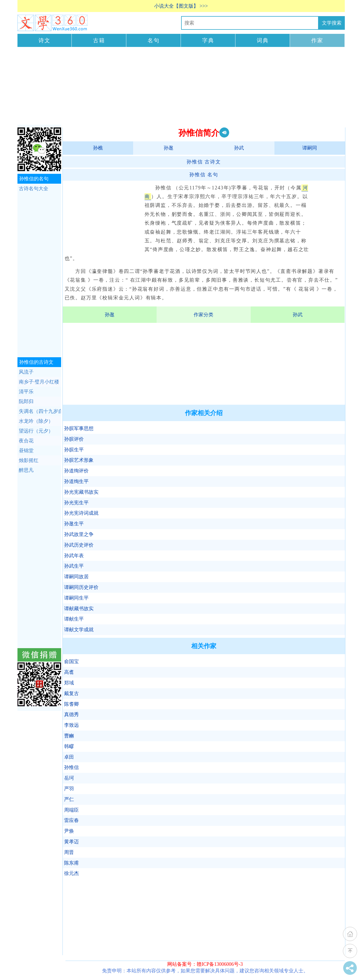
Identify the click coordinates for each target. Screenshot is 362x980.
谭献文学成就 (79, 630)
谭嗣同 (310, 148)
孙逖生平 (74, 524)
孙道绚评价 (76, 471)
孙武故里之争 (79, 534)
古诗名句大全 (34, 189)
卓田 (69, 757)
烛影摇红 (29, 460)
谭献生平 (74, 619)
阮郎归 (26, 401)
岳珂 (69, 778)
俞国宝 (71, 662)
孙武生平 (74, 566)
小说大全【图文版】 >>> (181, 6)
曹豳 (69, 736)
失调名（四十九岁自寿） (40, 411)
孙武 (239, 148)
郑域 (69, 683)
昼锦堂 (26, 451)
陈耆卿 (71, 704)
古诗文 (204, 162)
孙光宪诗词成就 (81, 513)
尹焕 (69, 831)
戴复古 (71, 693)
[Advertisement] (181, 87)
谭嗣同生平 (76, 598)
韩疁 (69, 746)
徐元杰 (71, 873)
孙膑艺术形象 (79, 460)
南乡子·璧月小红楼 (39, 382)
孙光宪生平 (76, 503)
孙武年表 (74, 556)
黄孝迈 (71, 842)
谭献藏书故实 (79, 609)
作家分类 (204, 315)
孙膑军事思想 (79, 428)
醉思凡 (26, 470)
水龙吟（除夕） (36, 421)
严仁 (69, 799)
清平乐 (26, 392)
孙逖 (169, 148)
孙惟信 (71, 767)
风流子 (26, 372)
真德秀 (71, 714)
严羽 (69, 789)
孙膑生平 (74, 450)
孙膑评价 (74, 439)
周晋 (69, 852)
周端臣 (71, 810)
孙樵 (98, 148)
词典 (263, 40)
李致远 (71, 725)
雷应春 (71, 820)
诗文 (44, 40)
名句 (154, 40)
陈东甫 (71, 863)
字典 (208, 40)
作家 (317, 40)
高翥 (69, 672)
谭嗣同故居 (76, 577)
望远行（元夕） (36, 431)
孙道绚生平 (76, 481)
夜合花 (26, 441)
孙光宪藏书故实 (81, 492)
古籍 (99, 40)
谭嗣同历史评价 (81, 587)
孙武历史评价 (79, 545)
